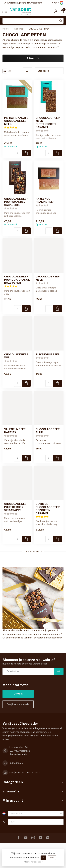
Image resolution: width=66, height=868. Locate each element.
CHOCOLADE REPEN (39, 29)
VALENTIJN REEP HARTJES (15, 431)
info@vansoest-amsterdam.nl (25, 772)
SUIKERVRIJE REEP (48, 355)
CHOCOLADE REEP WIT (16, 356)
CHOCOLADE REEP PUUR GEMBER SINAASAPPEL (16, 507)
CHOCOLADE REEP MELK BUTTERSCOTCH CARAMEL (48, 123)
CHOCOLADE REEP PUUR (48, 431)
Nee (52, 858)
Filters (33, 58)
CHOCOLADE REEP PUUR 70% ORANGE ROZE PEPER (17, 280)
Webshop (19, 29)
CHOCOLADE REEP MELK (48, 278)
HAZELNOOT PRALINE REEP (45, 200)
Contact (18, 694)
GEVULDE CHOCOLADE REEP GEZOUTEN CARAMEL (48, 509)
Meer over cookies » (33, 862)
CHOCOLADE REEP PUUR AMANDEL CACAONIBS (16, 202)
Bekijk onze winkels (18, 704)
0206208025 (16, 763)
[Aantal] (17, 153)
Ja (43, 858)
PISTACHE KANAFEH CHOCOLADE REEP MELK (17, 121)
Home (6, 29)
